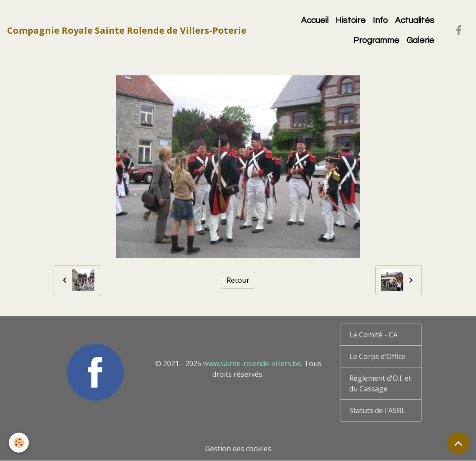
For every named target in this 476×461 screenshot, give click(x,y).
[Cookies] (19, 443)
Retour (238, 280)
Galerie (420, 40)
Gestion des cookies (238, 449)
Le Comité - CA (373, 335)
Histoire (351, 20)
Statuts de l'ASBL (377, 410)
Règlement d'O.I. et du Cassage (380, 383)
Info (380, 20)
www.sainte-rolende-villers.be (252, 363)
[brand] (127, 31)
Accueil (315, 20)
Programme (376, 40)
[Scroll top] (458, 443)
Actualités (415, 20)
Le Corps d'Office (377, 356)
